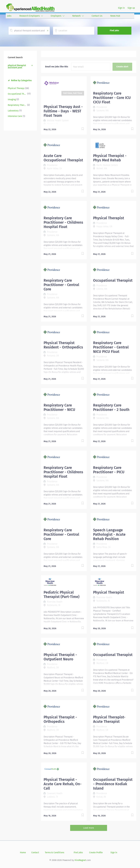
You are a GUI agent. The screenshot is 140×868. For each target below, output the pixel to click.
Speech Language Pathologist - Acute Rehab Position (109, 534)
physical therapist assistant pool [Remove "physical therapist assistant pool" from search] (17, 66)
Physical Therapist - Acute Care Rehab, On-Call (63, 784)
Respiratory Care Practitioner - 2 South (111, 407)
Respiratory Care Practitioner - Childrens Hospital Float (63, 222)
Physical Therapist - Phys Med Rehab (110, 158)
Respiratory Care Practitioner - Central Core (61, 285)
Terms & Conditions (54, 852)
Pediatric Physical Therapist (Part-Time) (62, 595)
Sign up (131, 8)
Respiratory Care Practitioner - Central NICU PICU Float (111, 347)
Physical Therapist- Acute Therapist (109, 719)
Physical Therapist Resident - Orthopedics (63, 345)
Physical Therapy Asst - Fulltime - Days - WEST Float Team (63, 111)
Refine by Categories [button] (21, 80)
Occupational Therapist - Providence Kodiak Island (113, 784)
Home (23, 852)
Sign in (121, 8)
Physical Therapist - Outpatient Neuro (60, 657)
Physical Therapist (109, 218)
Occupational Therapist (113, 280)
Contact (35, 852)
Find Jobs (114, 30)
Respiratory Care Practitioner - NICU (59, 407)
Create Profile (96, 852)
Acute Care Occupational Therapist (63, 158)
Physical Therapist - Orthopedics (60, 719)
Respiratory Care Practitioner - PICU (109, 470)
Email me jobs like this (57, 67)
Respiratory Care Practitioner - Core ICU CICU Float (112, 98)
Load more (89, 828)
